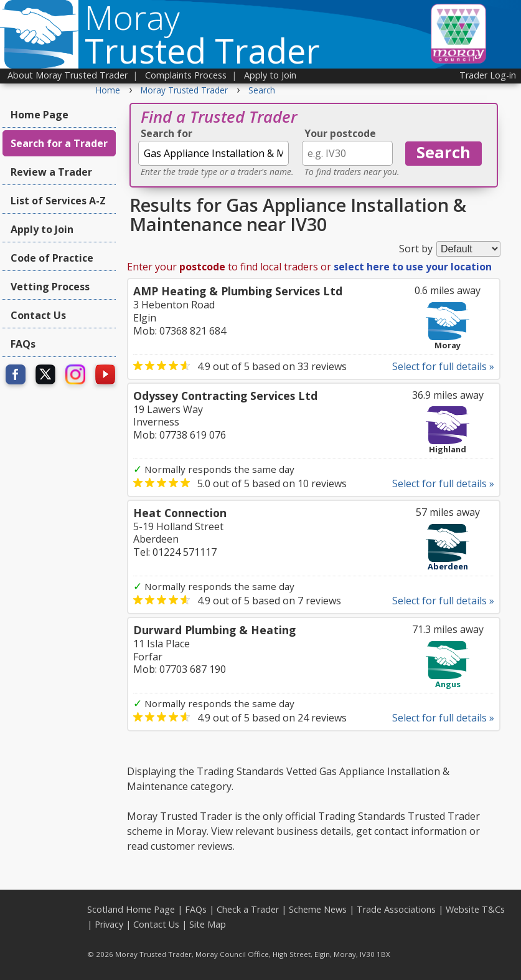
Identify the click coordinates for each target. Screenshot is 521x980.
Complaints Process (186, 75)
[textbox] (214, 153)
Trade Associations (396, 909)
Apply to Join (270, 75)
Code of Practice (52, 258)
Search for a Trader (59, 143)
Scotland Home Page (131, 909)
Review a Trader (51, 172)
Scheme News (318, 909)
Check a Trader (248, 909)
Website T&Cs (475, 909)
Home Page (40, 115)
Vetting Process (50, 287)
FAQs (23, 344)
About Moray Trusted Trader (68, 75)
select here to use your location (413, 267)
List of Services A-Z (58, 201)
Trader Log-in (488, 75)
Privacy (109, 924)
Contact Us (38, 315)
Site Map (208, 924)
